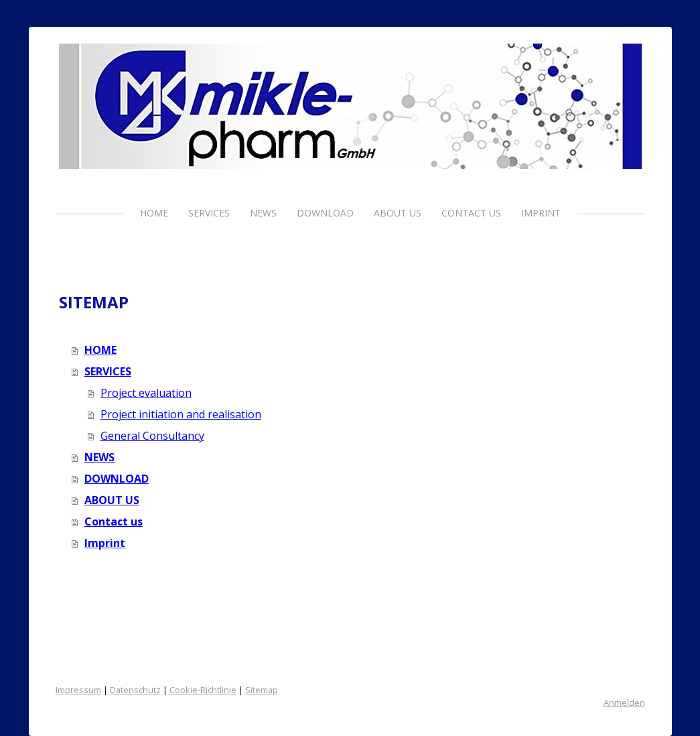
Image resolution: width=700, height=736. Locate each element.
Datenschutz (135, 690)
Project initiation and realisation (181, 414)
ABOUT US (398, 213)
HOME (154, 213)
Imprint (541, 213)
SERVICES (209, 213)
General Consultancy (152, 436)
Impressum (78, 690)
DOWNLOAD (325, 213)
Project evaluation (146, 393)
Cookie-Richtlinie (203, 690)
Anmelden (624, 702)
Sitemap (262, 690)
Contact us (471, 213)
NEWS (263, 213)
